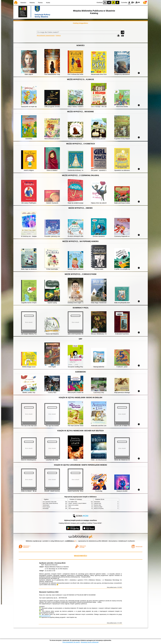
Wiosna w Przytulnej (99, 509)
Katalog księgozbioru (81, 23)
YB (113, 2)
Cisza (70, 507)
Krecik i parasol (46, 507)
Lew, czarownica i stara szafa (50, 502)
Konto (48, 3)
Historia (32, 3)
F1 (133, 2)
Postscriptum (97, 502)
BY (118, 2)
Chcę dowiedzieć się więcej (71, 642)
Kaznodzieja (46, 509)
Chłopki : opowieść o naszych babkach (77, 503)
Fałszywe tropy (98, 503)
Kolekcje (58, 35)
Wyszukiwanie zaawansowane (46, 35)
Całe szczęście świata (74, 509)
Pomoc (40, 3)
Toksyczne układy (98, 507)
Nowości (23, 3)
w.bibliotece (70, 541)
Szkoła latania (46, 505)
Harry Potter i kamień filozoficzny (50, 503)
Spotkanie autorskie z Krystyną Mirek (52, 563)
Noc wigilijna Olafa (73, 502)
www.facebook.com (45, 616)
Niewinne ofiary (98, 505)
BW (109, 2)
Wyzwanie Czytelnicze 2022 (49, 592)
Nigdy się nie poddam (73, 505)
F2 (138, 2)
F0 (129, 2)
